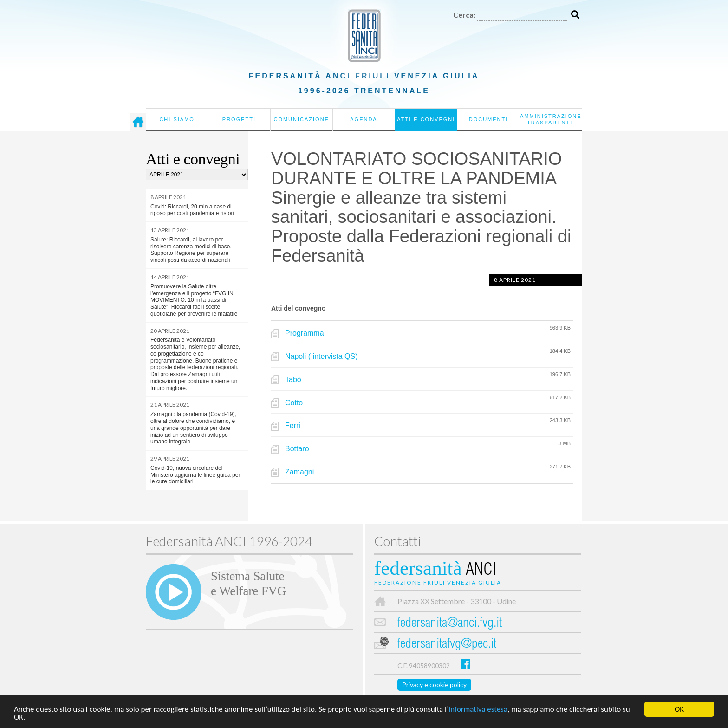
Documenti (489, 119)
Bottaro (297, 449)
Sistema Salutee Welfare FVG (248, 584)
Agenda (364, 119)
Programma (305, 333)
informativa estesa (478, 710)
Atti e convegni (426, 119)
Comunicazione (301, 119)
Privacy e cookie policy (434, 685)
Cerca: (464, 15)
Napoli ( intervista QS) (322, 356)
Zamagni (299, 472)
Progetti (239, 119)
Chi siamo (177, 119)
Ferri (293, 426)
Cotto (294, 403)
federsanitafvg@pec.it (447, 645)
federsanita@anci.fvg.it (450, 624)
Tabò (293, 380)
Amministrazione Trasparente (551, 119)
